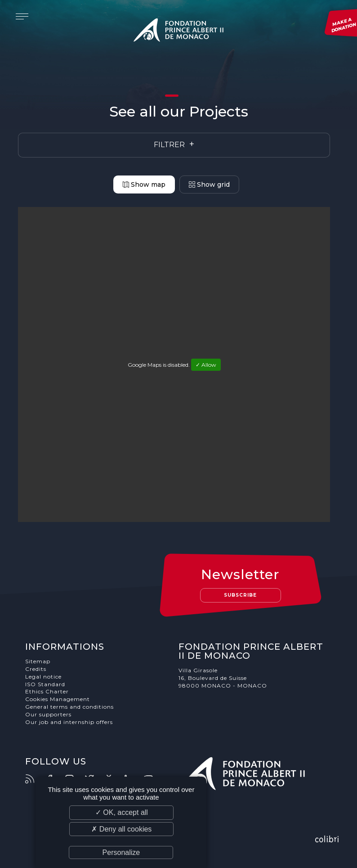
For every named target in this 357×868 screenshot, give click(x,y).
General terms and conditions (69, 707)
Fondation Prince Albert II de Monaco (178, 31)
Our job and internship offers (69, 722)
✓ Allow (206, 365)
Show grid (209, 184)
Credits (36, 669)
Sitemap (38, 661)
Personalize (121, 852)
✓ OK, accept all (122, 812)
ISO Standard (45, 684)
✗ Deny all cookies (121, 829)
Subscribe (240, 595)
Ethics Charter (47, 691)
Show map (144, 184)
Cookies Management (58, 699)
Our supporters (48, 714)
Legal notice (43, 677)
